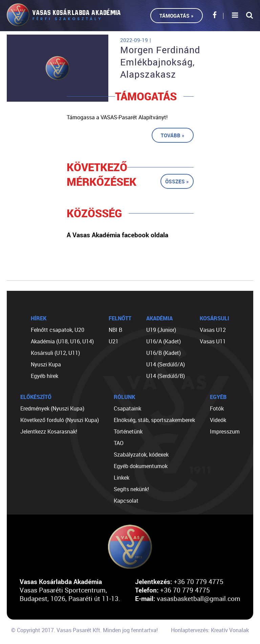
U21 (114, 341)
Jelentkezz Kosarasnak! (49, 431)
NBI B (115, 330)
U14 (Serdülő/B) (166, 376)
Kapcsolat (126, 501)
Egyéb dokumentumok (141, 466)
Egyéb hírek (45, 376)
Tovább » (173, 135)
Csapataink (127, 408)
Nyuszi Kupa (46, 364)
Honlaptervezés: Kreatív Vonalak (210, 630)
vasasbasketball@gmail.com (199, 598)
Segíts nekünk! (131, 489)
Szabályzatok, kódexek (141, 455)
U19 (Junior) (161, 330)
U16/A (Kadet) (164, 341)
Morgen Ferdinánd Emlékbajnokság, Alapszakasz (160, 62)
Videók (218, 420)
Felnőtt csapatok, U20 (58, 330)
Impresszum (225, 431)
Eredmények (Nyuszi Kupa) (52, 408)
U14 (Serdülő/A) (166, 364)
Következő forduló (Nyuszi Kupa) (60, 420)
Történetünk (128, 431)
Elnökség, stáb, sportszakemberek (154, 420)
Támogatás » (177, 16)
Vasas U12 (213, 330)
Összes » (177, 181)
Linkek (122, 478)
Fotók (217, 408)
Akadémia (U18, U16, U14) (62, 341)
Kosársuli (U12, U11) (55, 353)
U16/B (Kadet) (164, 353)
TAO (119, 443)
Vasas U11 (213, 341)
